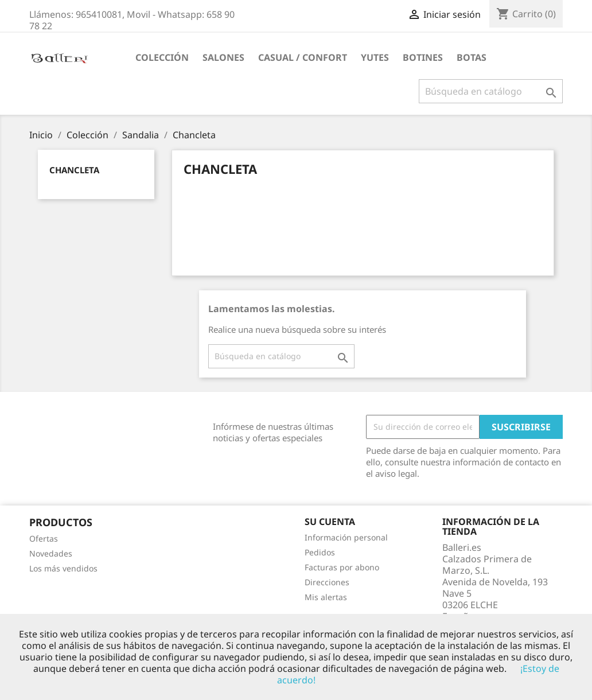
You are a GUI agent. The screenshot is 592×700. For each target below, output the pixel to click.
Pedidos (320, 552)
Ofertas (44, 538)
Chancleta (74, 170)
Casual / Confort (303, 57)
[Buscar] (491, 91)
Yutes (375, 57)
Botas (472, 57)
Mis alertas (326, 597)
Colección (162, 57)
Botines (423, 57)
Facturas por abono (342, 567)
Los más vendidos (63, 568)
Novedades (51, 553)
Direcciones (327, 582)
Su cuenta (330, 522)
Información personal (346, 537)
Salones (223, 57)
